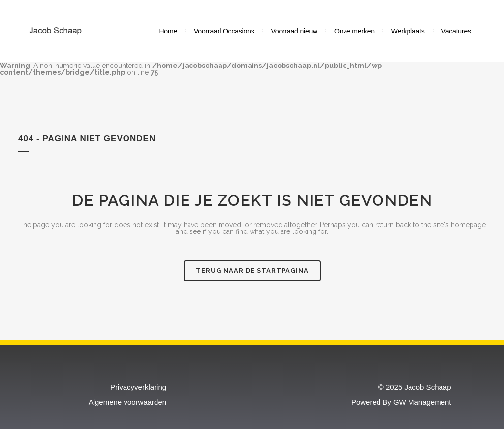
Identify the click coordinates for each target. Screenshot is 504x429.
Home (168, 31)
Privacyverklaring (138, 386)
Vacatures (456, 31)
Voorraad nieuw (294, 31)
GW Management (422, 402)
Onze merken (354, 31)
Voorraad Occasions (224, 31)
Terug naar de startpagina (252, 270)
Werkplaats (408, 31)
